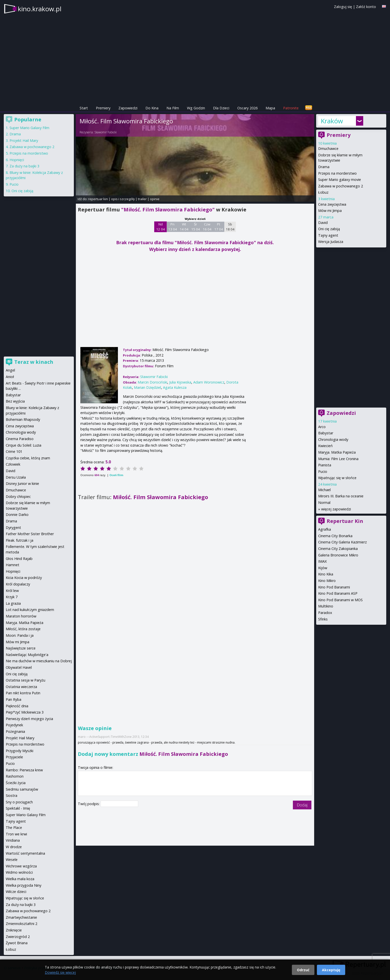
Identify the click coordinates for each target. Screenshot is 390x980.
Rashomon (15, 776)
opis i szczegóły (123, 199)
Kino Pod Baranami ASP (338, 593)
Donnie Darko (17, 515)
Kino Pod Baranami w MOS (340, 600)
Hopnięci (17, 160)
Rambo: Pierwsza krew (24, 770)
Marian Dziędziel (147, 387)
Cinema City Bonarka (335, 536)
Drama (324, 167)
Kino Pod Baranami (334, 587)
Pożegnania (15, 731)
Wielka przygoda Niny (24, 885)
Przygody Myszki (20, 751)
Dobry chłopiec (18, 497)
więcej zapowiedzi (336, 509)
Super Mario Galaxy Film (29, 128)
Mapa (270, 108)
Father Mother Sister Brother (30, 534)
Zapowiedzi (128, 108)
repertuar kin (98, 199)
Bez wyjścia (15, 401)
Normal (324, 503)
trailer (142, 199)
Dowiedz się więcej (60, 972)
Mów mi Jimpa (330, 211)
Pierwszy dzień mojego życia (29, 719)
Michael (324, 490)
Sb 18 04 (230, 227)
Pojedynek (14, 725)
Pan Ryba (14, 699)
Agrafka (325, 529)
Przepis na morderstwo (337, 173)
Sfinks (323, 619)
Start (84, 108)
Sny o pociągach (19, 802)
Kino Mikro (327, 581)
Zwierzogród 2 (18, 937)
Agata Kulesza (175, 387)
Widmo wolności (19, 872)
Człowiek (13, 464)
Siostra (12, 795)
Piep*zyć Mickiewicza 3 (25, 712)
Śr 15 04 (196, 227)
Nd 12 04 (161, 227)
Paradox (325, 613)
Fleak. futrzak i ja (20, 540)
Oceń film (116, 475)
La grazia (13, 603)
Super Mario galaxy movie (340, 180)
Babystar (326, 433)
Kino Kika (326, 574)
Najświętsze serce (21, 648)
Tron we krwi (16, 834)
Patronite (291, 108)
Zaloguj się (343, 7)
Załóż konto (366, 7)
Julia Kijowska (180, 382)
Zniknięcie (14, 930)
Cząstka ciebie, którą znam (28, 458)
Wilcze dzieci (16, 892)
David (323, 223)
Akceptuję (331, 970)
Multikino (326, 606)
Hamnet (13, 565)
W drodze (14, 847)
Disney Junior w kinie (22, 483)
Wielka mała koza (20, 879)
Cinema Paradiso (20, 439)
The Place (14, 828)
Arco (322, 427)
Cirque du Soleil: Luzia (24, 445)
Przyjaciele (14, 757)
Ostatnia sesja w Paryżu (26, 680)
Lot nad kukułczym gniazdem (30, 610)
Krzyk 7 (12, 597)
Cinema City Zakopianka (338, 549)
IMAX (322, 561)
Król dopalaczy (18, 584)
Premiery (103, 108)
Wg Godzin (196, 108)
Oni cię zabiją (329, 229)
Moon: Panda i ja (20, 635)
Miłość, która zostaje (23, 629)
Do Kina (152, 108)
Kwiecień (325, 446)
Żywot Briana (17, 943)
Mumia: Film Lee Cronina (338, 459)
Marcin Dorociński (152, 382)
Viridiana (13, 840)
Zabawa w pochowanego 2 (341, 186)
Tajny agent (328, 235)
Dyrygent (13, 528)
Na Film (173, 108)
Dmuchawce (328, 148)
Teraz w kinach (34, 362)
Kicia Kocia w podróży (24, 578)
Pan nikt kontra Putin (23, 693)
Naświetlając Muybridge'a (27, 655)
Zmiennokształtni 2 (22, 924)
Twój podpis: (89, 804)
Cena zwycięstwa (332, 204)
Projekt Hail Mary (24, 140)
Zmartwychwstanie (21, 917)
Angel (10, 370)
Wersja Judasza (331, 242)
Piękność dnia (17, 706)
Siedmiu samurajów (22, 789)
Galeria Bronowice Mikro (338, 555)
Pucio (323, 471)
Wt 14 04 (184, 227)
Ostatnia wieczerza (21, 687)
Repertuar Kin (345, 521)
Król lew (12, 591)
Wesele (12, 860)
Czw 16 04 (207, 227)
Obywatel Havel (19, 667)
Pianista (325, 465)
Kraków (332, 121)
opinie (155, 199)
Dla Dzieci (221, 108)
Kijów (323, 568)
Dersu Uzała (16, 477)
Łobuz (323, 192)
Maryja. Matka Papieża (337, 452)
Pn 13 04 (173, 227)
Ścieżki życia (16, 783)
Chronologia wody (333, 439)
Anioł (10, 377)
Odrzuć (303, 970)
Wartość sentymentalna (25, 853)
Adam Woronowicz (209, 382)
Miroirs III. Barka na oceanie (341, 496)
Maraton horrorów (21, 616)
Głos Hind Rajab (19, 559)
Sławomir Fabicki (106, 132)
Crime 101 (14, 451)
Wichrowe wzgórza (21, 866)
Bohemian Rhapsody (23, 419)
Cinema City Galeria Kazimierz (342, 542)
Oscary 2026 (247, 108)
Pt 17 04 (219, 227)
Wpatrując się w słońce (337, 478)
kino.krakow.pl (40, 9)
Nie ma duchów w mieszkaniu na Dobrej (39, 661)
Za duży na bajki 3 (24, 166)
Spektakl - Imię (18, 808)
